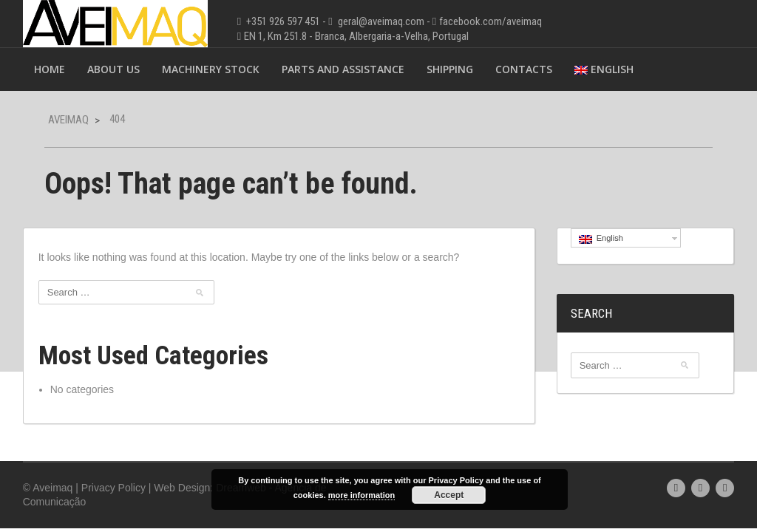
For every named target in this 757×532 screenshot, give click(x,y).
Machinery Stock (211, 69)
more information (361, 495)
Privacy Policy (113, 488)
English (604, 69)
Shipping (450, 69)
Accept (449, 495)
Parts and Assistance (343, 69)
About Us (113, 69)
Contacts (524, 69)
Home (50, 69)
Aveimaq (68, 120)
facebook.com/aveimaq (490, 21)
